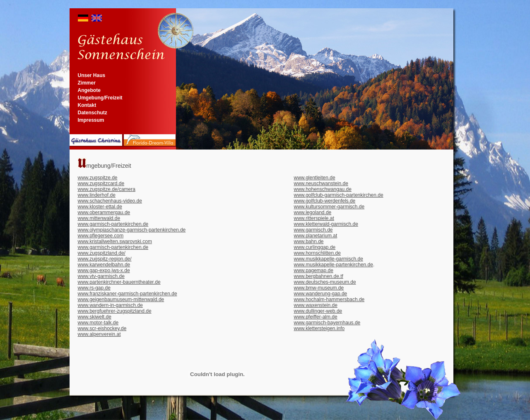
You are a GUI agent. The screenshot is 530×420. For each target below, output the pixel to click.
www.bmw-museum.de (319, 288)
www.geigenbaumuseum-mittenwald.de (121, 299)
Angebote (89, 90)
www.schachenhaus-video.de (110, 201)
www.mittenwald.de (99, 218)
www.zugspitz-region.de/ (105, 259)
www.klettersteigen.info (319, 328)
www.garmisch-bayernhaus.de (327, 323)
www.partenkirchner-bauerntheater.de (119, 282)
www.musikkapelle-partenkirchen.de (334, 265)
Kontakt (87, 105)
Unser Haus (92, 75)
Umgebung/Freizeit (100, 98)
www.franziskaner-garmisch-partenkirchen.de (128, 294)
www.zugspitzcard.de (101, 183)
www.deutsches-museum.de (325, 282)
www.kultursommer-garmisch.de (329, 207)
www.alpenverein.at (99, 334)
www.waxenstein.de (316, 305)
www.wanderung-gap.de (321, 294)
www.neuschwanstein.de (321, 183)
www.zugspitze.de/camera (107, 189)
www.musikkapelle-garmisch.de (329, 259)
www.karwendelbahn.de (104, 265)
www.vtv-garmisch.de (101, 276)
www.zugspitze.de (98, 178)
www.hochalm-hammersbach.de (329, 299)
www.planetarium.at (316, 236)
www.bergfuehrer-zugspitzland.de (115, 311)
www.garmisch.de (313, 230)
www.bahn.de (309, 241)
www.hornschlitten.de (317, 253)
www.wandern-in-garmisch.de (110, 305)
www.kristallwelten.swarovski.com (115, 241)
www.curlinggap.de (315, 247)
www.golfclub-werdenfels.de (325, 201)
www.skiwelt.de (95, 317)
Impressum (91, 120)
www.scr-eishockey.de (102, 328)
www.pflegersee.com (101, 236)
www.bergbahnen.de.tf (319, 276)
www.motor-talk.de (98, 323)
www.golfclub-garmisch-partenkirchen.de (339, 195)
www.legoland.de (313, 212)
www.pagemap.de (314, 270)
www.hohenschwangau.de (323, 189)
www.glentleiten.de (315, 178)
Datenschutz (93, 113)
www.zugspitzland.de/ (102, 253)
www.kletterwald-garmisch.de (326, 224)
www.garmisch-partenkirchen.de (113, 224)
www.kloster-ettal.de (100, 207)
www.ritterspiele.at (314, 218)
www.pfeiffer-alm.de (316, 317)
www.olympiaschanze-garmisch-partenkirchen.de (132, 230)
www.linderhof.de (97, 195)
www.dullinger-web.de (318, 311)
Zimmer (87, 83)
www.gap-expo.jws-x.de (104, 270)
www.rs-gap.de (94, 288)
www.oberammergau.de (104, 212)
